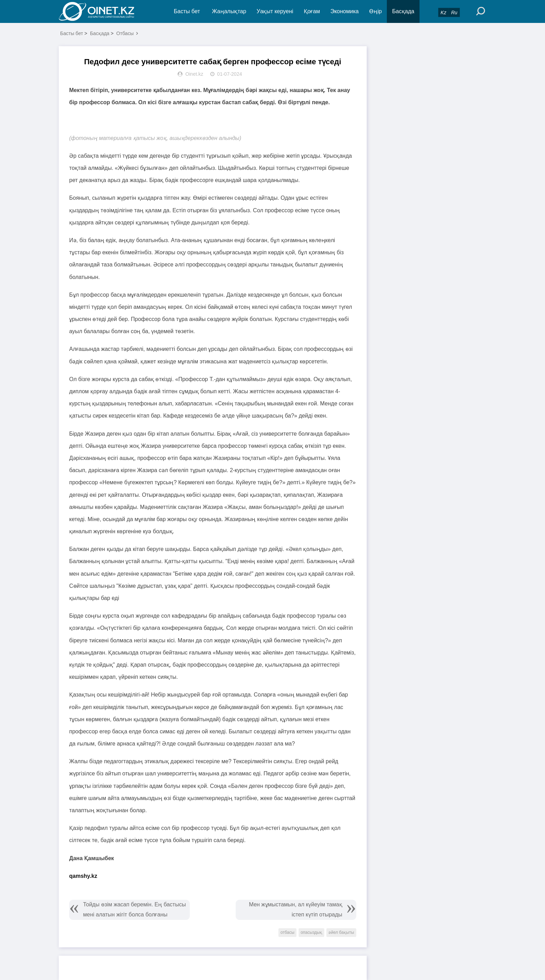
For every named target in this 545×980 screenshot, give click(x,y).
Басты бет (187, 11)
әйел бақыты (341, 932)
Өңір (375, 11)
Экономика (344, 11)
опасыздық (311, 932)
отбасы (287, 932)
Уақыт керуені (275, 11)
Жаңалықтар (229, 11)
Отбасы (125, 33)
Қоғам (312, 11)
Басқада (403, 11)
